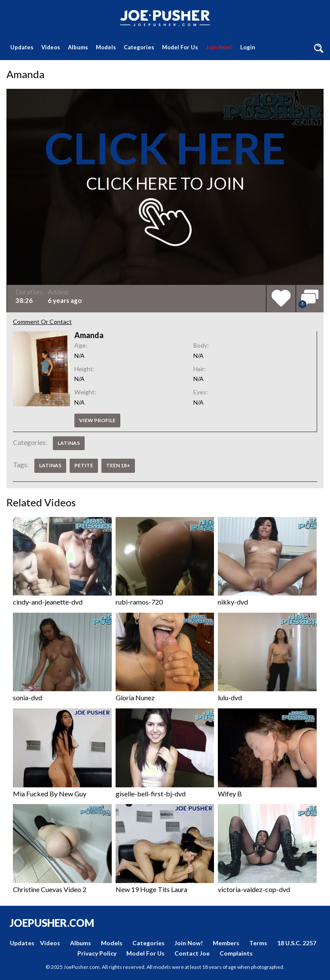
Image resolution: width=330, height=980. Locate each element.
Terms (258, 943)
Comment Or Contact (42, 322)
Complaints (236, 953)
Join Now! (219, 47)
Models (106, 47)
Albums (78, 47)
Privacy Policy (97, 953)
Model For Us (180, 47)
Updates (22, 47)
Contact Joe (192, 953)
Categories (139, 47)
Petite (84, 465)
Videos (51, 47)
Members (226, 943)
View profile (97, 420)
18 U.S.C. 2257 (297, 943)
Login (248, 47)
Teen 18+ (118, 465)
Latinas (69, 443)
